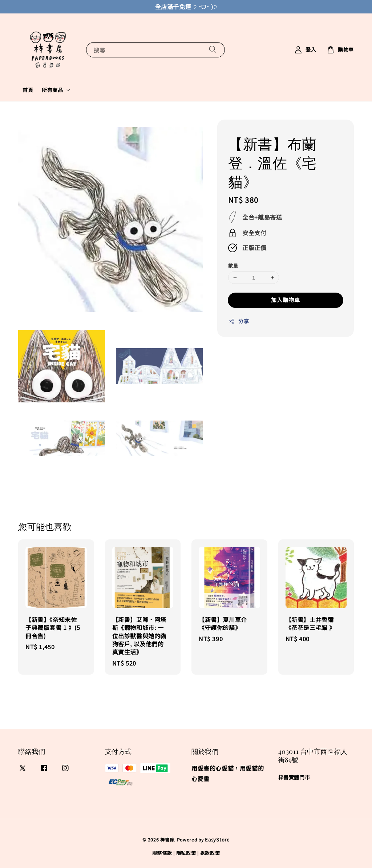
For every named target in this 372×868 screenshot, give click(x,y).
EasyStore (217, 839)
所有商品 (52, 90)
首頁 (28, 90)
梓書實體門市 (294, 777)
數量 (233, 266)
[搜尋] (213, 50)
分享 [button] (238, 321)
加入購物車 (286, 300)
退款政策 (210, 853)
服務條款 (162, 853)
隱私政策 (186, 853)
